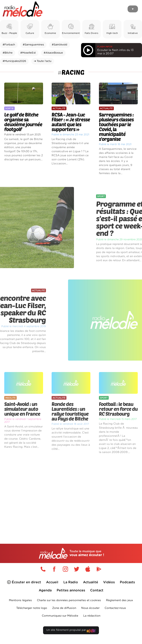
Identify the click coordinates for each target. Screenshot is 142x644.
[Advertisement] (71, 492)
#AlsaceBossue (53, 53)
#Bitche (8, 53)
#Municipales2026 (14, 61)
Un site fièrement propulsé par (71, 631)
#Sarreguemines (33, 45)
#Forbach (9, 45)
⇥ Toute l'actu (43, 61)
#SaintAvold (60, 45)
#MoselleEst (28, 53)
